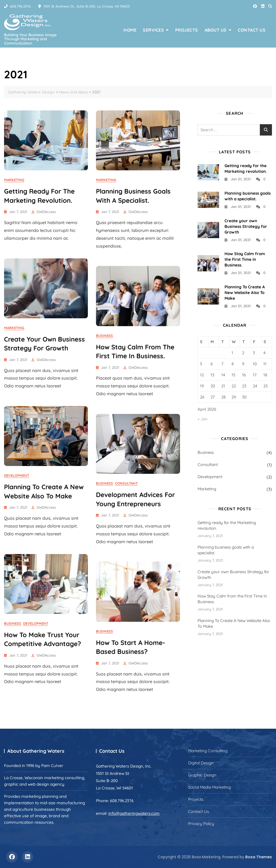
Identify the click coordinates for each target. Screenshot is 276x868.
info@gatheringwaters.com (134, 813)
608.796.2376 (17, 6)
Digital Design (201, 763)
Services (153, 30)
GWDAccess (46, 212)
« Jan (203, 419)
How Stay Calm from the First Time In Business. (245, 259)
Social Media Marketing (209, 787)
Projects (187, 30)
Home (130, 30)
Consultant (126, 483)
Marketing (14, 180)
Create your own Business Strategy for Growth (246, 226)
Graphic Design (202, 775)
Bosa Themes (259, 857)
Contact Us (252, 30)
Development (17, 475)
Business (104, 336)
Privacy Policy (201, 824)
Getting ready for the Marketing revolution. (227, 525)
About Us (216, 30)
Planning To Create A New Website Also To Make (245, 293)
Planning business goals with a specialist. (226, 550)
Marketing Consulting (208, 751)
